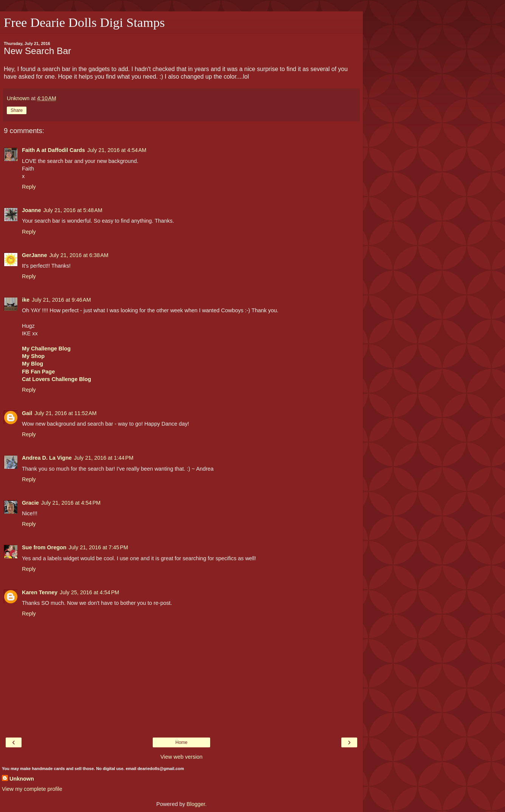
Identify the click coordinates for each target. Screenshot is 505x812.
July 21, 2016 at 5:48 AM (73, 210)
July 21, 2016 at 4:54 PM (71, 503)
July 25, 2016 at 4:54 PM (89, 592)
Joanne (31, 210)
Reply (29, 187)
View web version (181, 757)
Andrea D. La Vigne (47, 458)
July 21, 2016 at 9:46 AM (61, 300)
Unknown (22, 779)
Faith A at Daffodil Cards (53, 150)
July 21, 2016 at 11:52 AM (65, 413)
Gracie (30, 503)
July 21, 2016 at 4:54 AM (117, 150)
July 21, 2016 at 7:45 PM (98, 547)
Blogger (196, 804)
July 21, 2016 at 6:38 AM (79, 255)
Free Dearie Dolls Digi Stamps (84, 22)
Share (17, 110)
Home (181, 742)
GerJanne (34, 255)
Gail (27, 413)
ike (26, 300)
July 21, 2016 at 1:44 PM (104, 458)
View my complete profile (32, 789)
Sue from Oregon (44, 547)
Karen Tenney (40, 592)
